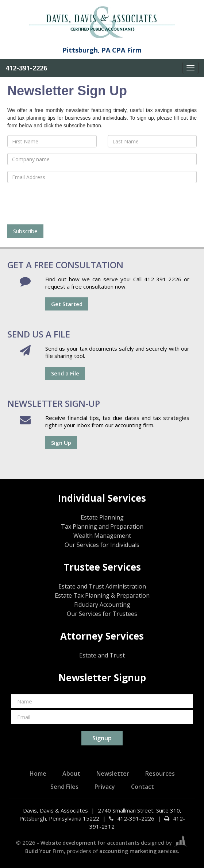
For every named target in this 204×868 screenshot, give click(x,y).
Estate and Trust (102, 655)
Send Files (64, 787)
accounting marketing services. (139, 851)
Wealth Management (102, 536)
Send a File (65, 373)
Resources (160, 774)
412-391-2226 (26, 68)
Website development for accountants (90, 843)
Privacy (105, 787)
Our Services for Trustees (102, 614)
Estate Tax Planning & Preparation (102, 595)
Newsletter (113, 774)
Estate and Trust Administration (102, 586)
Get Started (67, 304)
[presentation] (63, 203)
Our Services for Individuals (102, 545)
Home (38, 774)
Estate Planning (102, 517)
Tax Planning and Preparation (102, 526)
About (71, 774)
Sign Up (61, 443)
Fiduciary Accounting (102, 605)
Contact (143, 787)
